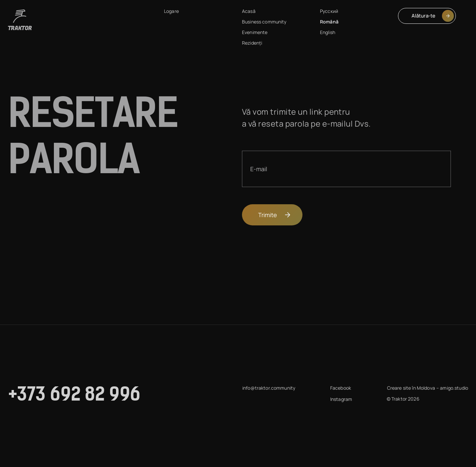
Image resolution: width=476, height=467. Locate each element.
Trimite (275, 215)
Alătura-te (433, 16)
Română (329, 22)
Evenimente (255, 32)
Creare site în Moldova (411, 388)
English (328, 32)
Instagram (341, 399)
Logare (171, 11)
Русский (329, 11)
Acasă (249, 11)
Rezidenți (252, 43)
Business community (264, 22)
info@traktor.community (269, 388)
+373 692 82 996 (74, 396)
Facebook (341, 388)
